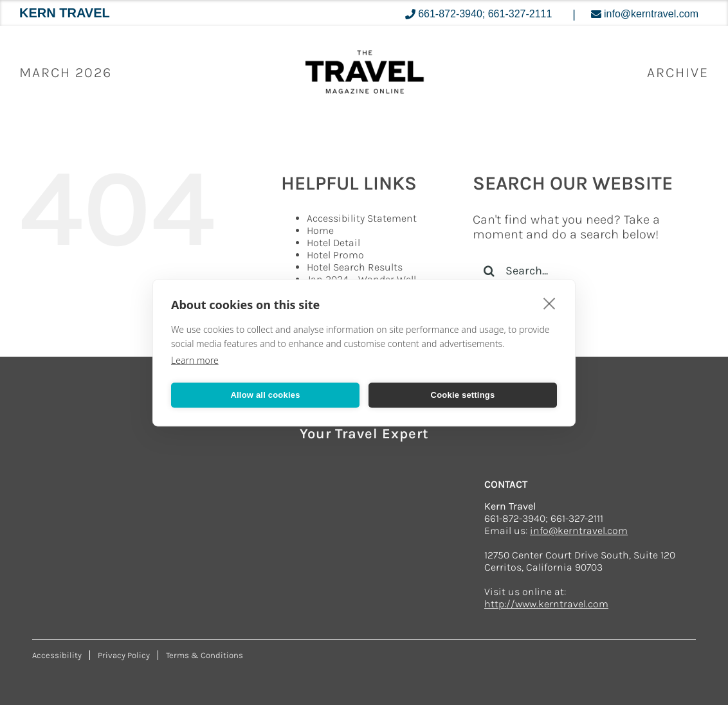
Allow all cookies (265, 395)
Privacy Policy (124, 655)
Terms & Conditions (205, 655)
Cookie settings (463, 395)
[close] (550, 303)
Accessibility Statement (362, 218)
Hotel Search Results (355, 267)
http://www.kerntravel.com (546, 604)
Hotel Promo (335, 255)
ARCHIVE (678, 73)
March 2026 (66, 73)
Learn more (195, 360)
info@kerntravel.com (579, 531)
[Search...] (581, 271)
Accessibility (57, 655)
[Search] (489, 271)
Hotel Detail (333, 243)
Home (320, 230)
